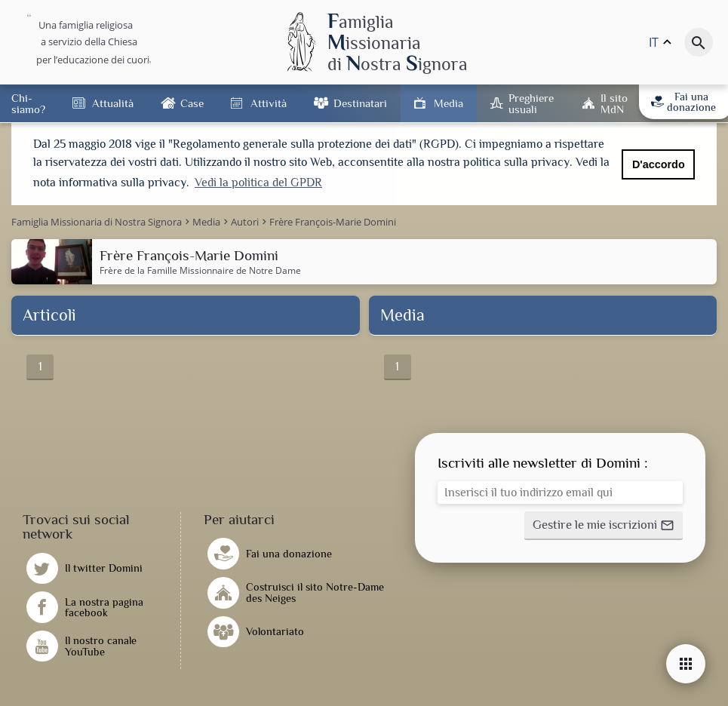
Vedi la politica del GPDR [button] (258, 183)
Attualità (113, 103)
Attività (269, 103)
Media (448, 103)
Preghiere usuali (531, 103)
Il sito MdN (614, 103)
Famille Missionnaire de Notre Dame (224, 268)
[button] (604, 524)
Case (192, 103)
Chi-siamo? (28, 103)
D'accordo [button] (659, 164)
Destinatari (360, 103)
